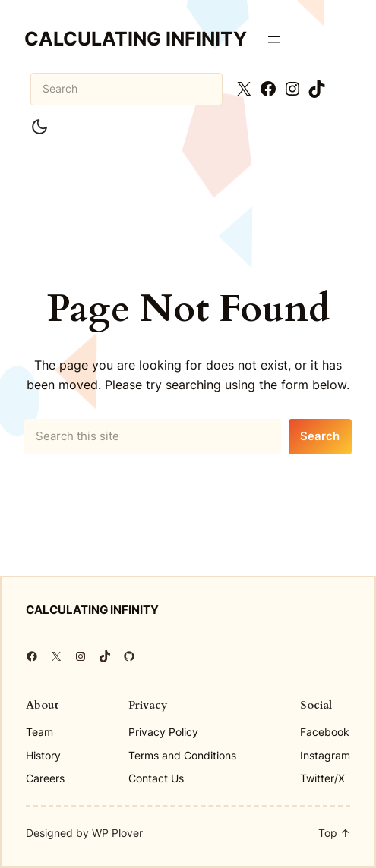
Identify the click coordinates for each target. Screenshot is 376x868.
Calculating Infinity (136, 39)
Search (320, 436)
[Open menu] (274, 39)
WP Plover (117, 833)
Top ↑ (334, 833)
